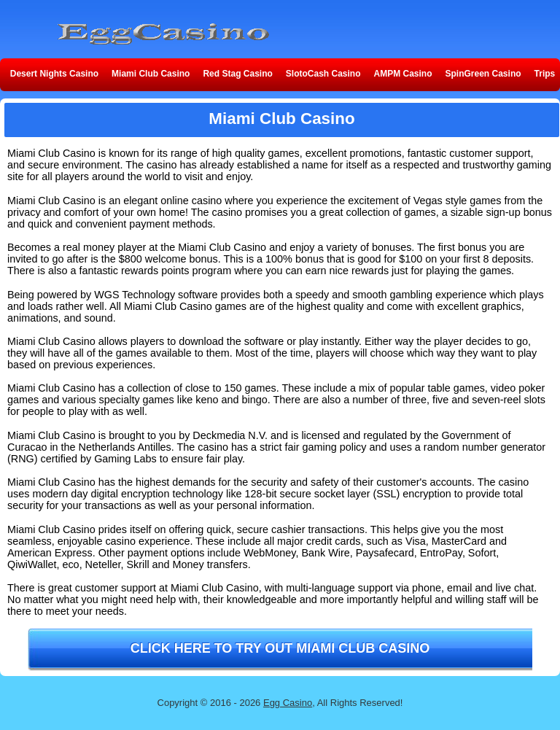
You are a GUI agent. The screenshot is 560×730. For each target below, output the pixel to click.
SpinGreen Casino (483, 74)
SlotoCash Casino (323, 74)
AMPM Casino (403, 74)
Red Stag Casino (237, 74)
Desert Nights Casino (54, 74)
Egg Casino (288, 703)
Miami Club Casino (151, 74)
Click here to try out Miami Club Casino (280, 648)
